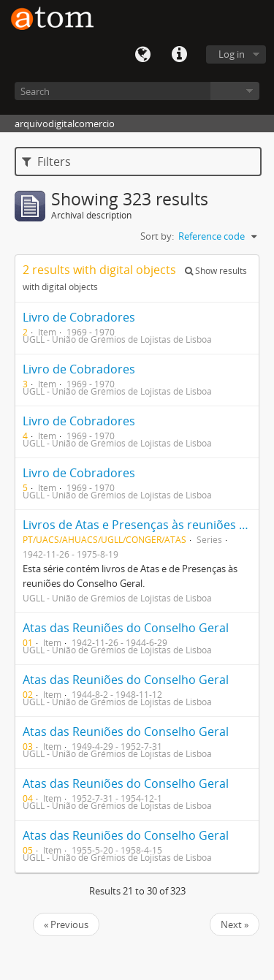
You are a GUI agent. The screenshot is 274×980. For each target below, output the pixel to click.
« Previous (66, 924)
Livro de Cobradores (79, 317)
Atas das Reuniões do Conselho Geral (126, 628)
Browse (235, 91)
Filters (46, 162)
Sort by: (157, 236)
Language (142, 55)
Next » (235, 924)
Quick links (179, 55)
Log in (232, 54)
